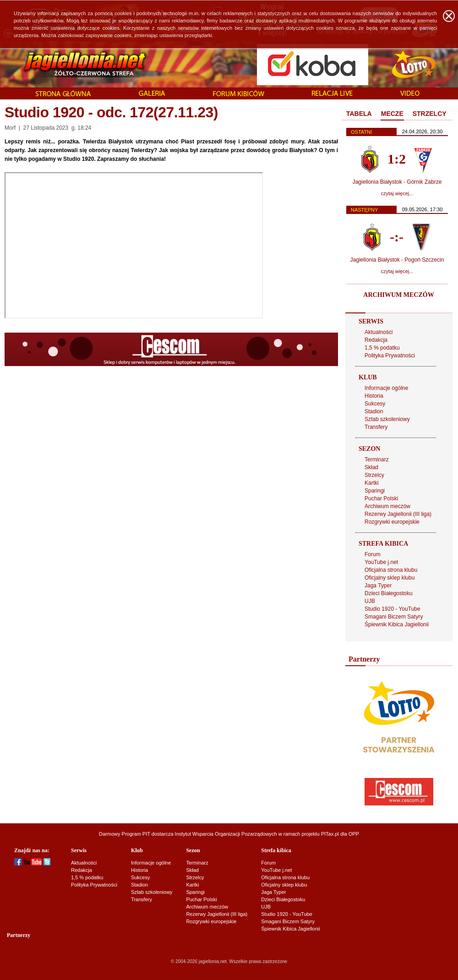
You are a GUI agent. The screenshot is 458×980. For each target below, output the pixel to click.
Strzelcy (374, 475)
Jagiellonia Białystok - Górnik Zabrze (397, 182)
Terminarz (377, 460)
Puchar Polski (381, 498)
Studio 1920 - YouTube (393, 609)
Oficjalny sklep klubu (390, 578)
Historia (374, 396)
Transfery (376, 427)
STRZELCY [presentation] (430, 114)
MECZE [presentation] (392, 114)
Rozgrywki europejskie (392, 522)
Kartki (372, 483)
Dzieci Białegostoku (389, 593)
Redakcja (376, 340)
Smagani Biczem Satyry (394, 617)
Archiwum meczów (387, 506)
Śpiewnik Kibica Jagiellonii (397, 624)
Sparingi (375, 491)
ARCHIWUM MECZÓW (398, 295)
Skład (371, 467)
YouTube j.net (381, 562)
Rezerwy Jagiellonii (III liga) (398, 514)
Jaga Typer (378, 586)
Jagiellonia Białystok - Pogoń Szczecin (397, 260)
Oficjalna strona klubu (391, 570)
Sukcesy (375, 404)
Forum (373, 554)
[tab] (359, 114)
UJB (370, 601)
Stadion (374, 411)
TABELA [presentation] (359, 114)
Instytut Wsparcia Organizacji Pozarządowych (226, 834)
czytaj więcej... (397, 193)
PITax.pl (330, 834)
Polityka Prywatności (390, 356)
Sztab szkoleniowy (387, 419)
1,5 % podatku (382, 348)
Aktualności (379, 332)
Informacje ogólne (386, 388)
